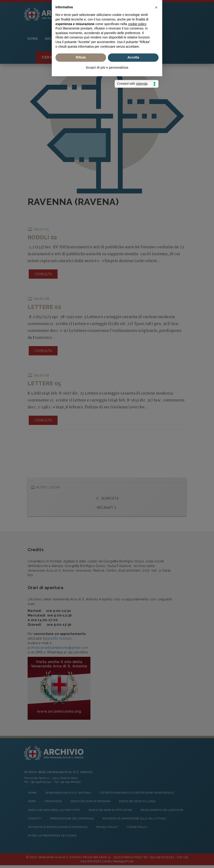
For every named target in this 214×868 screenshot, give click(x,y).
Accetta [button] (133, 453)
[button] (156, 403)
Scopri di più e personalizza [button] (107, 463)
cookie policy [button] (137, 420)
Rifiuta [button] (81, 453)
